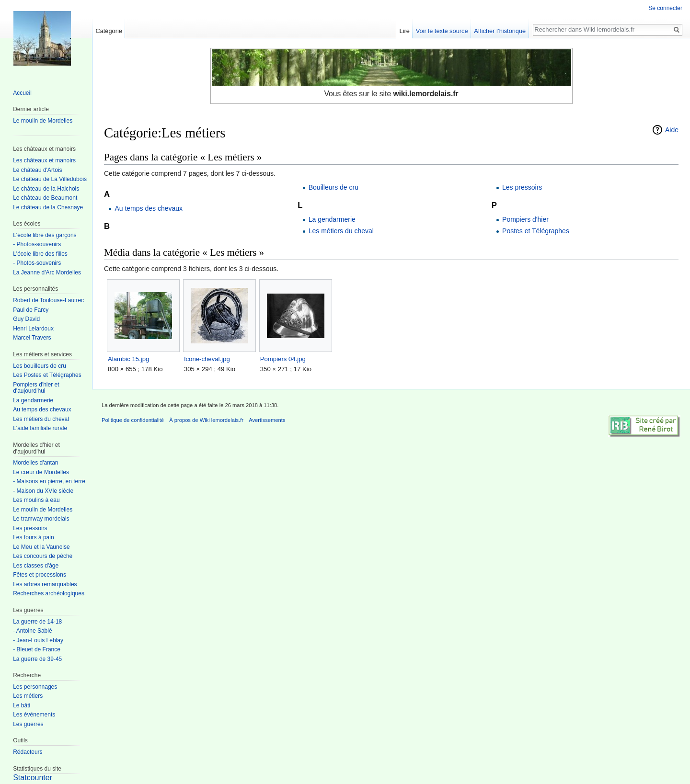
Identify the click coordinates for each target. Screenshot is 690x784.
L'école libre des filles (40, 254)
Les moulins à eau (36, 500)
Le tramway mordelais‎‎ (41, 519)
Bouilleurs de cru (333, 187)
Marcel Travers (32, 338)
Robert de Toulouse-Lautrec (48, 300)
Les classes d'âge (36, 566)
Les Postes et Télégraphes (47, 375)
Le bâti (22, 705)
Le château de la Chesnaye (48, 207)
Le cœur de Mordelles (41, 472)
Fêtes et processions (40, 575)
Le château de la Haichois (46, 189)
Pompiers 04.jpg (283, 359)
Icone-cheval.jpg (207, 359)
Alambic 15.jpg (128, 359)
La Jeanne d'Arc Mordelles (47, 273)
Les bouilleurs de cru (40, 366)
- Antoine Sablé (32, 631)
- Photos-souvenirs (37, 244)
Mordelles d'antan (35, 463)
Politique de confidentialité (133, 420)
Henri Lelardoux (33, 329)
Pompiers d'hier (525, 219)
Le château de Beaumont (45, 198)
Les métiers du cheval (341, 231)
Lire (405, 31)
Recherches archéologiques (49, 593)
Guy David (26, 319)
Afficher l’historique (500, 31)
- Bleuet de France (37, 649)
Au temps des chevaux (149, 208)
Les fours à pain (33, 537)
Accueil (22, 93)
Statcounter (33, 778)
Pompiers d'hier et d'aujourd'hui (36, 388)
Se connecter (665, 8)
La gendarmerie (332, 219)
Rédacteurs (28, 752)
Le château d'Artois (37, 170)
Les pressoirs (522, 187)
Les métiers (28, 696)
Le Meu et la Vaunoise (41, 547)
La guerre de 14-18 (37, 622)
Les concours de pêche (43, 556)
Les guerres (28, 724)
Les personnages (35, 687)
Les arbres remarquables (45, 584)
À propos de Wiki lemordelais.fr (206, 420)
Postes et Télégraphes (536, 231)
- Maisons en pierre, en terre (49, 481)
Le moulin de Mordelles (43, 121)
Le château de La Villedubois (50, 179)
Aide (672, 130)
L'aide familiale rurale (40, 428)
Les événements (34, 715)
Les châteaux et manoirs (44, 160)
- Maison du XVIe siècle (43, 491)
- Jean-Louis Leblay (38, 640)
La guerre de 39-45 (37, 659)
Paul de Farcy (31, 310)
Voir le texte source (442, 31)
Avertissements (267, 420)
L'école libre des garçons (45, 235)
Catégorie (109, 31)
